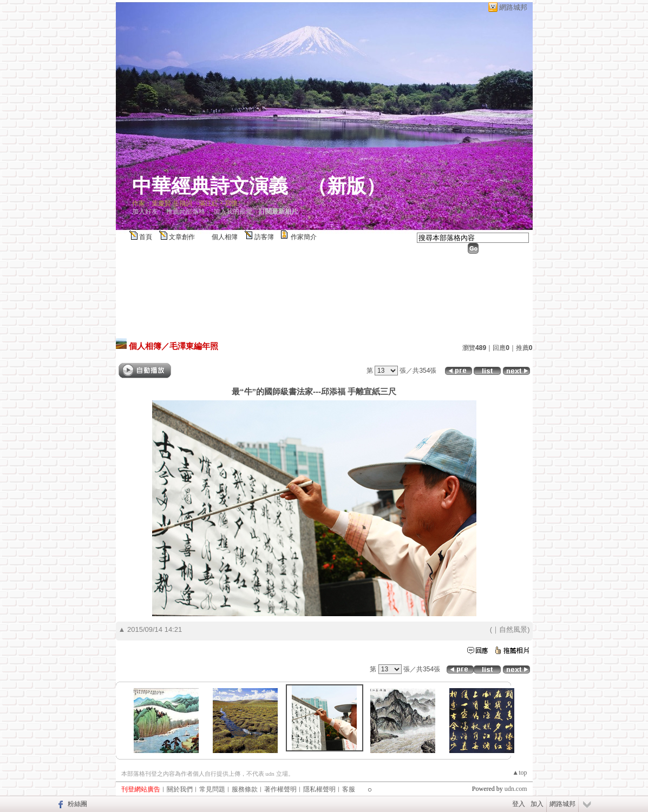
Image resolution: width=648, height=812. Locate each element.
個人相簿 (225, 237)
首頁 (146, 237)
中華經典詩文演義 (210, 186)
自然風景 (513, 629)
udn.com (516, 789)
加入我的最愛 (233, 212)
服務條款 (245, 789)
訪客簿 (264, 237)
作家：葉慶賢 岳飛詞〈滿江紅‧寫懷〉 (188, 203)
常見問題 (212, 789)
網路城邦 (513, 7)
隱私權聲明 (319, 789)
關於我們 (180, 789)
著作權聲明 (280, 789)
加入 (537, 804)
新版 (346, 186)
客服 (349, 789)
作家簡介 (304, 237)
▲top (519, 773)
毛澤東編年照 (194, 346)
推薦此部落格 (186, 212)
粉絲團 (77, 804)
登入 (519, 804)
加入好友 (145, 212)
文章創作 (182, 237)
